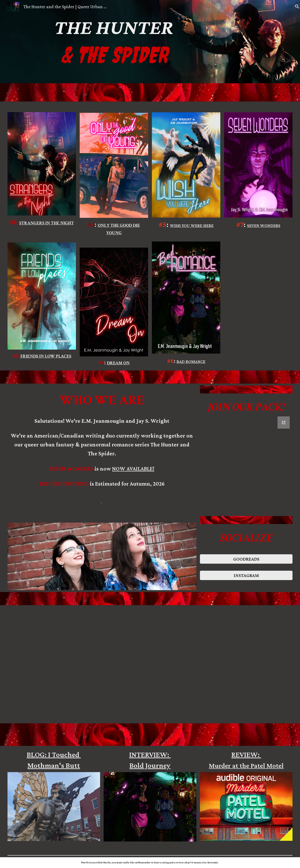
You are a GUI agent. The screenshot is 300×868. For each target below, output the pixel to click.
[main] (114, 42)
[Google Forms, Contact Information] (246, 464)
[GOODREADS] (246, 559)
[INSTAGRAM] (246, 575)
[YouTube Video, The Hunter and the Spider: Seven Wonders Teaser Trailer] (162, 664)
